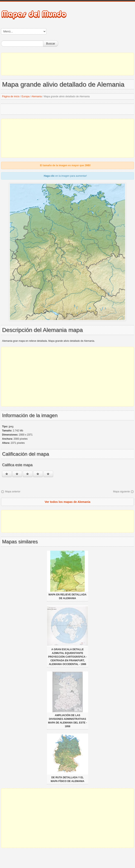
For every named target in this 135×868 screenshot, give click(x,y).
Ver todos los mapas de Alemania (67, 502)
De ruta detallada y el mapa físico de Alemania (67, 779)
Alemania (37, 96)
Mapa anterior (13, 492)
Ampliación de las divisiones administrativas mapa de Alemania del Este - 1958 (68, 721)
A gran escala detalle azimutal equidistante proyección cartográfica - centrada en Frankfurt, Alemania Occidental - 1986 (67, 657)
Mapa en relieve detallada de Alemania (67, 596)
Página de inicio (11, 96)
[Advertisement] (67, 64)
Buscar (51, 44)
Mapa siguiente (122, 492)
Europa (26, 96)
